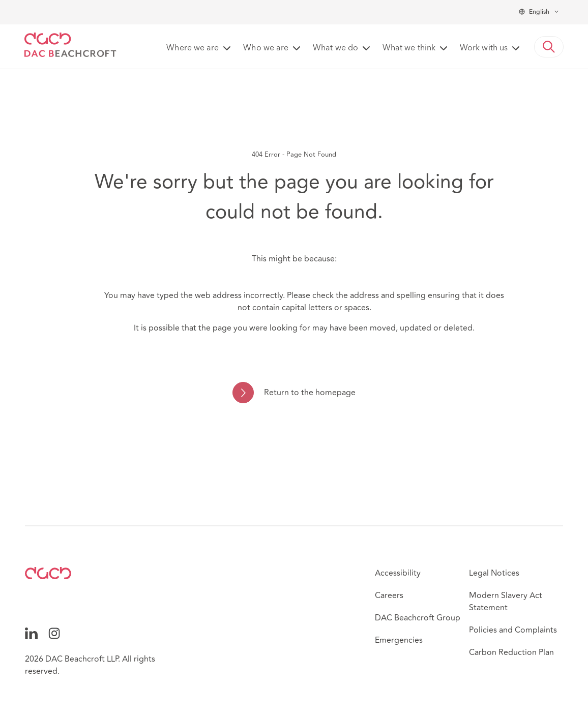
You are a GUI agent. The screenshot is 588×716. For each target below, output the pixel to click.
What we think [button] (409, 48)
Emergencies (399, 640)
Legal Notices (494, 573)
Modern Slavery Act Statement (506, 602)
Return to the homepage (310, 393)
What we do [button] (335, 48)
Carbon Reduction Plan (511, 652)
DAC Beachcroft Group (418, 618)
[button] (549, 47)
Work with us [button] (484, 48)
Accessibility (398, 573)
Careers (389, 595)
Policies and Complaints (513, 630)
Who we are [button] (266, 48)
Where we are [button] (193, 48)
